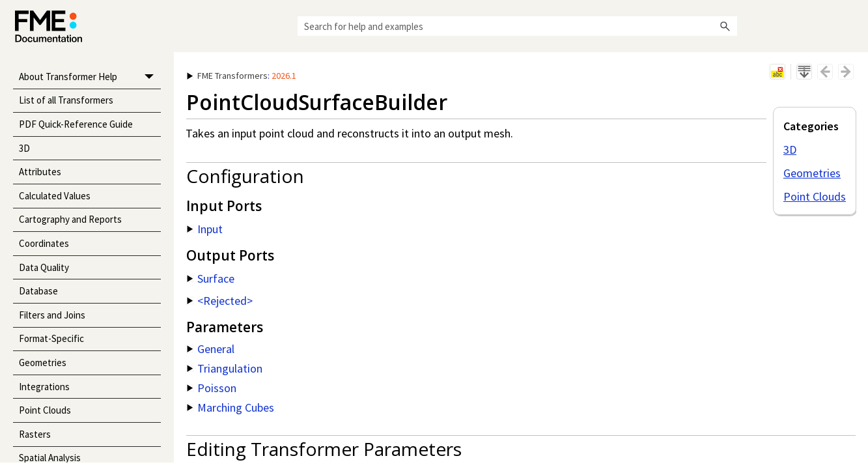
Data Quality (44, 267)
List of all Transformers (66, 100)
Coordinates (44, 243)
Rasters (35, 434)
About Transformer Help (90, 77)
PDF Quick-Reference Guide (76, 124)
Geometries (43, 362)
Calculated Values (55, 196)
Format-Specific (51, 338)
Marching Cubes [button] (231, 407)
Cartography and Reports (70, 219)
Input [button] (205, 229)
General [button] (211, 349)
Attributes (40, 172)
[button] (725, 26)
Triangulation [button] (225, 368)
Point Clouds (45, 410)
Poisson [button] (212, 388)
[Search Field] (517, 26)
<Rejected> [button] (220, 301)
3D (24, 148)
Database (38, 291)
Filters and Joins (52, 315)
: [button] (242, 76)
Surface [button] (211, 278)
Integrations (44, 387)
